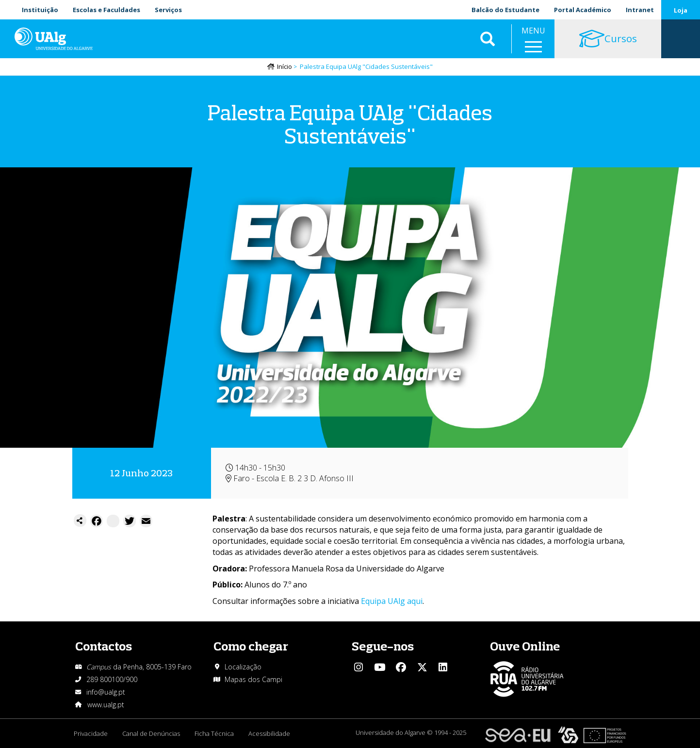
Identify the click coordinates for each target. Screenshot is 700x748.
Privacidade (91, 733)
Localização (243, 667)
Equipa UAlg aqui (392, 601)
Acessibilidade (269, 733)
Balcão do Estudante (505, 10)
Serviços (168, 10)
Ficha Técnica (214, 733)
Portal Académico (583, 10)
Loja (681, 10)
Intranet (640, 10)
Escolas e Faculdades (106, 10)
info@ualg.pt (106, 692)
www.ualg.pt (106, 705)
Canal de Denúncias (151, 733)
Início (285, 66)
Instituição (40, 10)
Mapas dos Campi (253, 679)
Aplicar (488, 39)
